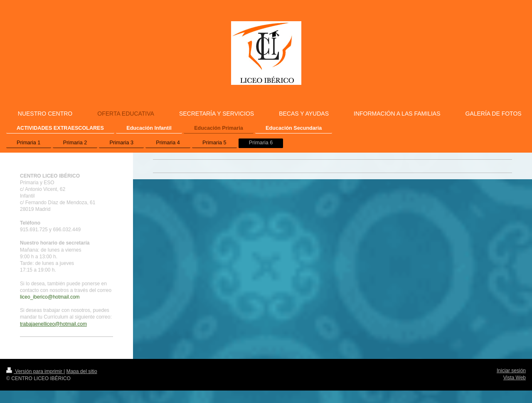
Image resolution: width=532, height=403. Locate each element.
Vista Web (515, 378)
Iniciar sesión (511, 371)
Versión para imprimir (35, 371)
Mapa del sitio (82, 371)
